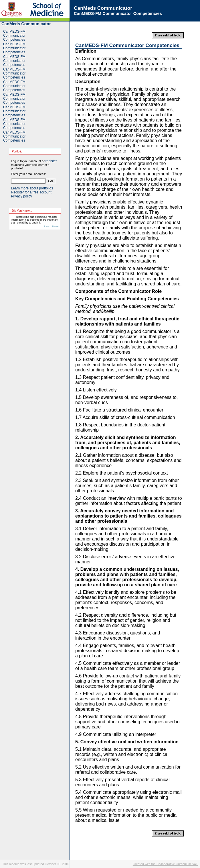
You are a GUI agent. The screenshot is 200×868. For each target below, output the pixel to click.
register (51, 161)
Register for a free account (31, 192)
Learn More (51, 226)
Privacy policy (22, 196)
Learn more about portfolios (32, 188)
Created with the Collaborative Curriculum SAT (165, 864)
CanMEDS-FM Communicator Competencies (14, 36)
